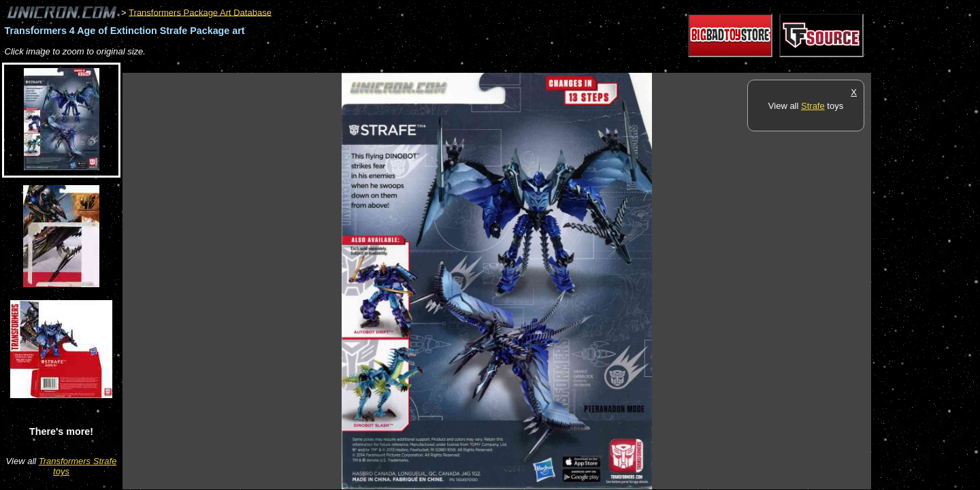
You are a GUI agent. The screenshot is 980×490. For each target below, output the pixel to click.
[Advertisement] (370, 66)
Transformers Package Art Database (200, 12)
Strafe (813, 106)
